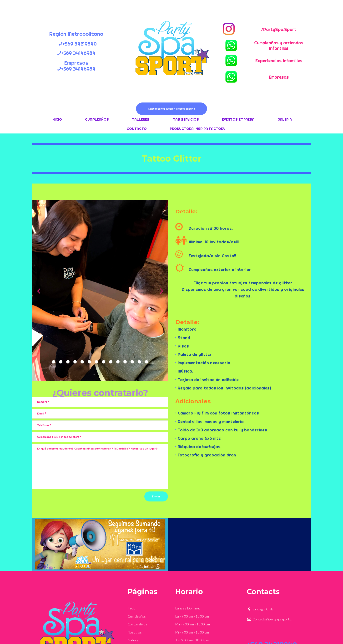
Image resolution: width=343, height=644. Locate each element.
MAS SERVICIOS (186, 119)
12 (132, 362)
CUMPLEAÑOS (97, 119)
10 (118, 362)
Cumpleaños (137, 616)
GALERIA (285, 119)
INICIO (57, 119)
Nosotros (135, 632)
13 (139, 362)
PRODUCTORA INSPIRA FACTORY (198, 129)
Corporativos (137, 624)
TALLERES (141, 119)
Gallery (133, 640)
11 (125, 362)
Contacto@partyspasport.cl (270, 619)
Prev (39, 291)
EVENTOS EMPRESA (238, 119)
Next (161, 291)
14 (146, 362)
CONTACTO (137, 129)
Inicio (132, 608)
